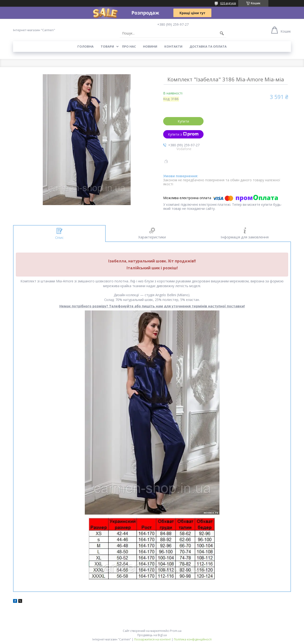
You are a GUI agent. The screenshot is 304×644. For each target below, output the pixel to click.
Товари (107, 46)
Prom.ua (176, 631)
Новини (150, 46)
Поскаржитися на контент (152, 639)
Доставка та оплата (208, 46)
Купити (183, 121)
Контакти (173, 46)
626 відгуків (228, 3)
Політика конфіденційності (193, 639)
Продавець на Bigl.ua (152, 635)
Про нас (129, 46)
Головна (85, 46)
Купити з (183, 134)
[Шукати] (222, 33)
